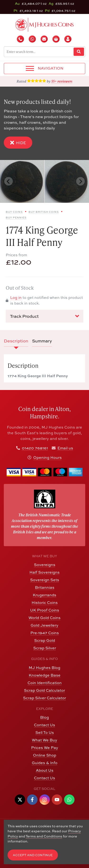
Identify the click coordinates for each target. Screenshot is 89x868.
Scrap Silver (45, 648)
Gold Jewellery (44, 625)
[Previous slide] (9, 181)
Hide (18, 143)
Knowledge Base (45, 675)
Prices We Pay (45, 747)
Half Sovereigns (44, 572)
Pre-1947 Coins (45, 633)
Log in (16, 297)
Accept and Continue (33, 855)
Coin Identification (45, 683)
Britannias (45, 587)
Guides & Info (45, 763)
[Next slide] (80, 181)
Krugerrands (44, 595)
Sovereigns (45, 565)
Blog (44, 717)
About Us (45, 770)
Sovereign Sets (45, 580)
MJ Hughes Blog (44, 667)
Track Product (44, 316)
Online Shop (45, 755)
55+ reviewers (62, 81)
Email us (65, 448)
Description (16, 341)
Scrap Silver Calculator (44, 698)
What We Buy (44, 740)
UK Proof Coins (45, 610)
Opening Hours (47, 457)
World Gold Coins (44, 618)
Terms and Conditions (44, 836)
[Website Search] (79, 52)
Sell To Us (45, 732)
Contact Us (44, 725)
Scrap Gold (45, 640)
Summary (42, 341)
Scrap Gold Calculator (44, 690)
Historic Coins (45, 602)
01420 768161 (35, 448)
